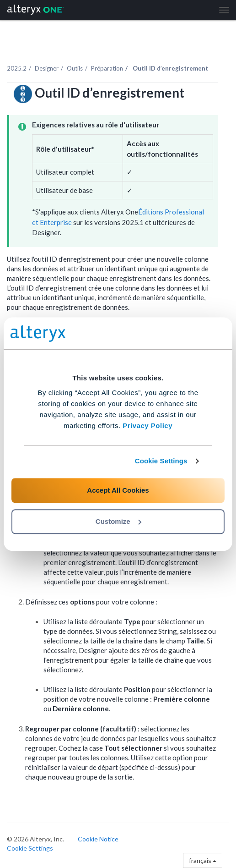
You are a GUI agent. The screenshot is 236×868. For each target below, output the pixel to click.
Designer (47, 68)
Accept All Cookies (118, 490)
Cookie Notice (98, 839)
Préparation (107, 68)
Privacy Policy (147, 426)
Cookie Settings (161, 461)
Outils (75, 68)
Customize (118, 521)
